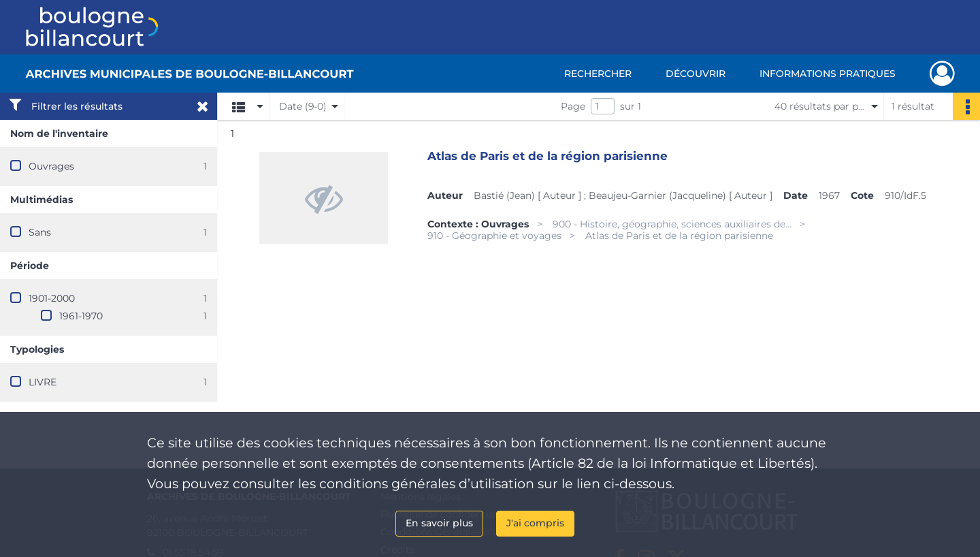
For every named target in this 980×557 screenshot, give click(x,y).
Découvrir (696, 74)
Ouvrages (51, 166)
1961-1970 (81, 316)
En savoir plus (439, 523)
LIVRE (43, 382)
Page (573, 106)
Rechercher (598, 74)
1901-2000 (52, 298)
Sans (40, 232)
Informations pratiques (828, 74)
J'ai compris (535, 523)
